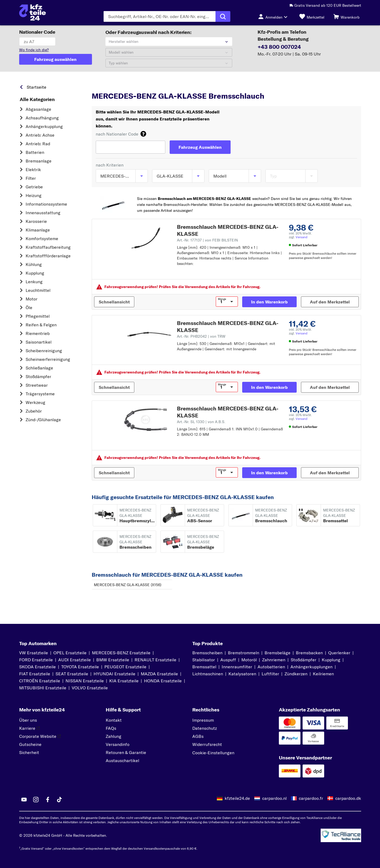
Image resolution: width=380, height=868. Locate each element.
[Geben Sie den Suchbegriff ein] (160, 16)
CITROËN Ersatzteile (40, 681)
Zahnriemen (274, 660)
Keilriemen (323, 674)
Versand (302, 237)
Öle (29, 307)
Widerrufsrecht (207, 744)
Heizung (34, 195)
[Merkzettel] (312, 16)
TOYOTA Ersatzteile (80, 667)
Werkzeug (35, 402)
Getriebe (34, 187)
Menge (222, 299)
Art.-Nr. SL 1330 (201, 422)
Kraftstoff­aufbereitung (48, 247)
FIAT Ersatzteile (35, 674)
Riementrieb (38, 333)
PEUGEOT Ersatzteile (125, 667)
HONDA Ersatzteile (163, 681)
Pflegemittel (38, 316)
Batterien (35, 152)
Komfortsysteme (42, 238)
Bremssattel (204, 667)
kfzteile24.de (237, 798)
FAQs (111, 728)
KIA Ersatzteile (124, 681)
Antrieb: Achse (40, 135)
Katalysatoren (242, 674)
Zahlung (114, 736)
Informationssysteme (46, 204)
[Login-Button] (274, 16)
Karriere (29, 728)
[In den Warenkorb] (269, 302)
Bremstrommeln (244, 653)
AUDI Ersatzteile (75, 660)
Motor (32, 299)
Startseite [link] (37, 87)
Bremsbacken (309, 653)
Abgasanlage (38, 109)
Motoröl (249, 660)
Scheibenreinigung (44, 351)
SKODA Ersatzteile (37, 667)
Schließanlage (39, 368)
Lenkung (34, 282)
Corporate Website (40, 736)
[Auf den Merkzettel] (330, 302)
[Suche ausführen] (223, 16)
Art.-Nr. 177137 (207, 240)
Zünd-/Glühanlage (43, 420)
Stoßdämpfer (38, 376)
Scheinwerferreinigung (48, 359)
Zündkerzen (296, 674)
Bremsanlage (39, 161)
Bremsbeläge (278, 653)
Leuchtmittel (38, 290)
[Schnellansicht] (114, 302)
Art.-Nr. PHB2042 (201, 336)
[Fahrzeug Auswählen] (200, 147)
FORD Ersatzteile (36, 660)
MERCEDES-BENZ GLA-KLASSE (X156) (128, 585)
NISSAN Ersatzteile (85, 681)
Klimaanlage (38, 230)
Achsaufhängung (42, 118)
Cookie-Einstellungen (213, 753)
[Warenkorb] (346, 16)
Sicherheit (29, 752)
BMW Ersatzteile (113, 660)
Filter (31, 178)
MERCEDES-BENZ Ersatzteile (121, 653)
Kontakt (114, 720)
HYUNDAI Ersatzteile (114, 674)
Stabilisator (204, 660)
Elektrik (33, 170)
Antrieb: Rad (38, 144)
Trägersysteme (40, 394)
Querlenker (339, 653)
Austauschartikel (122, 760)
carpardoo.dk (348, 798)
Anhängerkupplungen (311, 667)
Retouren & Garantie (126, 752)
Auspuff (228, 660)
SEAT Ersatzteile (72, 674)
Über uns (28, 720)
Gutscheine (30, 744)
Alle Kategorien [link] (37, 99)
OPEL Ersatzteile (70, 653)
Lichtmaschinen (208, 674)
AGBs (198, 736)
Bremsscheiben (207, 653)
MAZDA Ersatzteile (159, 674)
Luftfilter (270, 674)
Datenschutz (205, 728)
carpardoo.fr (311, 798)
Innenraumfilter (237, 667)
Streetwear (37, 385)
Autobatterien (271, 667)
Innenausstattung (43, 213)
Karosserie (36, 221)
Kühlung (34, 264)
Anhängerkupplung (44, 126)
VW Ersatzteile (34, 653)
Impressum (203, 720)
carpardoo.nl (274, 798)
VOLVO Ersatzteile (90, 688)
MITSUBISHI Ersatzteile (43, 688)
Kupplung (35, 273)
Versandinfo (118, 744)
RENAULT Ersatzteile (155, 660)
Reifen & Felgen (41, 325)
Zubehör (34, 411)
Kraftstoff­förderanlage (48, 256)
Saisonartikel (39, 342)
